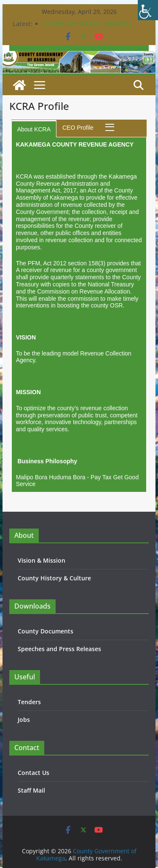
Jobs (24, 720)
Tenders (29, 702)
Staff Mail (31, 790)
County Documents (46, 631)
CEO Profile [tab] (78, 128)
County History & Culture (54, 578)
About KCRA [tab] (34, 129)
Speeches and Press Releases (59, 649)
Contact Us (33, 773)
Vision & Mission (42, 560)
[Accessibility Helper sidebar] (148, 10)
